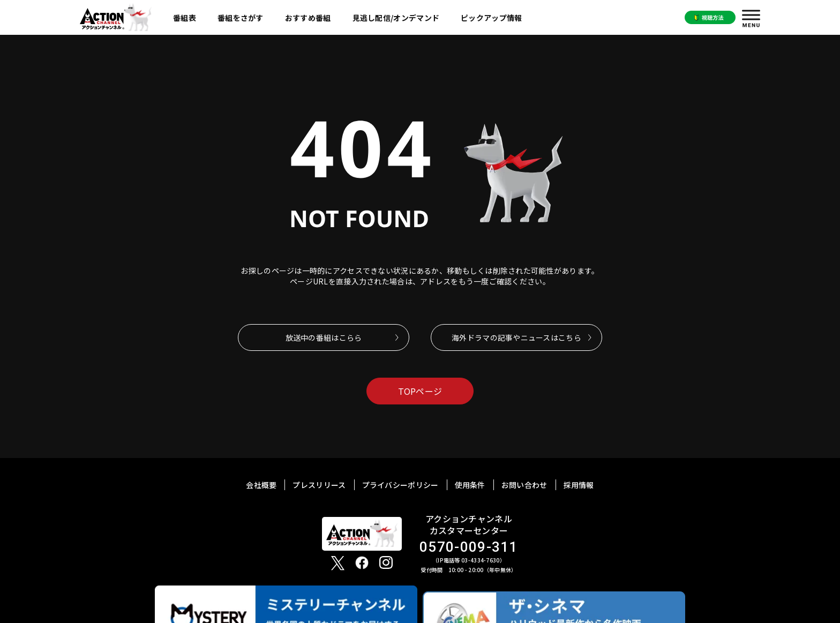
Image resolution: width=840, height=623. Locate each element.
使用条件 (470, 485)
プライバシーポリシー (400, 485)
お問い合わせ (524, 485)
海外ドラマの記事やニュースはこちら (516, 337)
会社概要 (261, 485)
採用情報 (579, 485)
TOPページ (420, 391)
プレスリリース (319, 485)
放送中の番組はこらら (324, 337)
